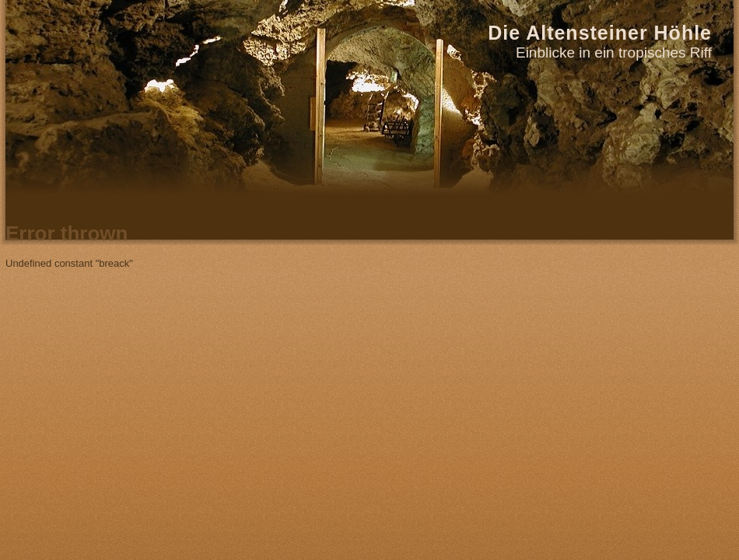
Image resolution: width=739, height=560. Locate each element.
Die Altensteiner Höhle (600, 33)
